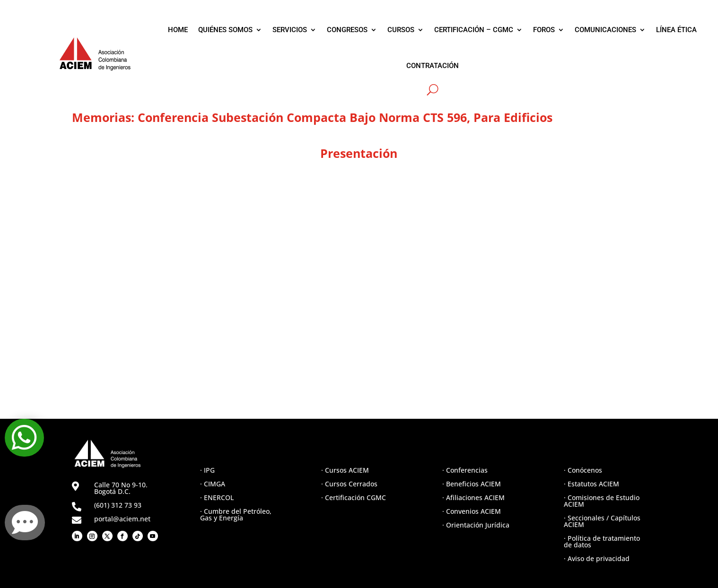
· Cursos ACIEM (345, 470)
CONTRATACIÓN (433, 66)
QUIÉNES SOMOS (225, 30)
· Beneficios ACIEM (472, 484)
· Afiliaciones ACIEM (473, 497)
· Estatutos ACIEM (591, 484)
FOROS (544, 30)
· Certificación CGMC (354, 497)
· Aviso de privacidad (597, 558)
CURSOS (401, 30)
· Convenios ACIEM (472, 511)
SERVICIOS (290, 30)
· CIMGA (213, 484)
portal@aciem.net (122, 519)
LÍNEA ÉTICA (676, 30)
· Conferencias (465, 470)
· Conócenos (583, 470)
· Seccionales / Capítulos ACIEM (602, 521)
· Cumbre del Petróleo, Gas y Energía (236, 514)
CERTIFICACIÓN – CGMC (474, 30)
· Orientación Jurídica (476, 525)
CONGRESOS (347, 30)
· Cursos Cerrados (349, 484)
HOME (178, 30)
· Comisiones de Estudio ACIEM (602, 501)
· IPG (207, 470)
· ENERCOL (217, 497)
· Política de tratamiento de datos (602, 541)
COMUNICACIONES (605, 30)
